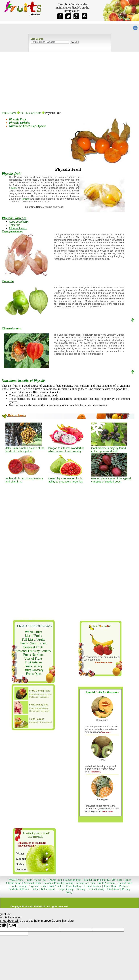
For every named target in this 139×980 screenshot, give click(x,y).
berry (14, 188)
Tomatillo (15, 225)
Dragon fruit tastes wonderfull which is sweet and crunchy (66, 450)
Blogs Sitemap (66, 889)
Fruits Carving (19, 886)
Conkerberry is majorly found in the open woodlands (109, 450)
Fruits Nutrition (33, 655)
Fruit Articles (33, 662)
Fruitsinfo (28, 906)
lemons (26, 199)
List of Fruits (33, 636)
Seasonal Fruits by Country (33, 651)
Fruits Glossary (33, 670)
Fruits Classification (33, 643)
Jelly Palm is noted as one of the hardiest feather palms (25, 450)
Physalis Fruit (18, 119)
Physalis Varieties (20, 123)
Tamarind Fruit (73, 880)
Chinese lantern (18, 228)
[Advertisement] (68, 87)
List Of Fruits (92, 880)
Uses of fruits (125, 883)
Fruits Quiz (33, 674)
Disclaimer (113, 889)
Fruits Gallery (33, 666)
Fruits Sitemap (96, 889)
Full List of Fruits (31, 113)
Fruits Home (9, 113)
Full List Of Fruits (112, 880)
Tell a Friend (48, 889)
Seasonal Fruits (33, 647)
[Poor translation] (13, 925)
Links (34, 889)
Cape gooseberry (19, 222)
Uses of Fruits (33, 659)
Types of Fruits (38, 886)
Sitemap (81, 889)
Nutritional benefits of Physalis (28, 126)
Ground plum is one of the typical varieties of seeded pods (111, 480)
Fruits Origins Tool (36, 880)
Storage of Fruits (86, 883)
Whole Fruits (33, 632)
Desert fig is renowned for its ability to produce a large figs (66, 480)
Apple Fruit (56, 880)
